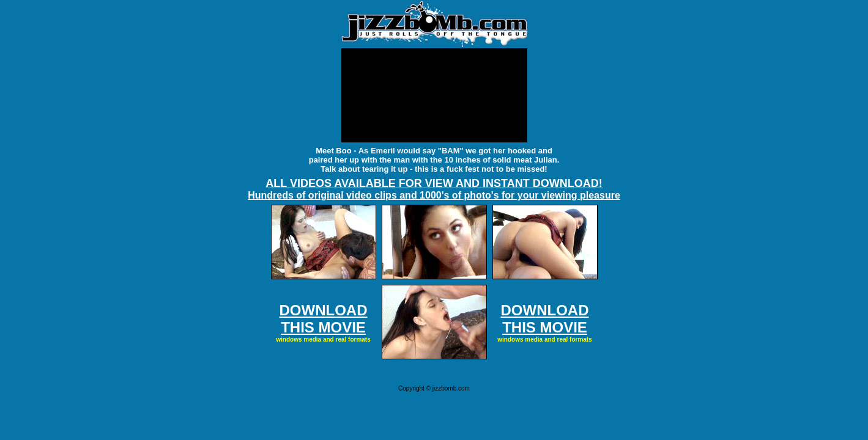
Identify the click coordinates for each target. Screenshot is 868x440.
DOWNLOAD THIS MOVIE (324, 319)
